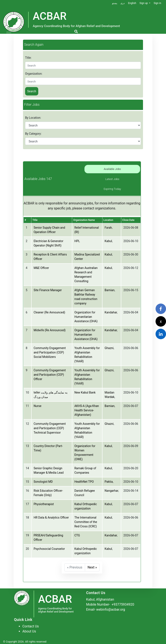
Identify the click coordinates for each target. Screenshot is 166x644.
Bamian (109, 290)
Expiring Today (112, 189)
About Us (29, 631)
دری (123, 3)
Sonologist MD (43, 482)
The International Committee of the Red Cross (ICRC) (86, 522)
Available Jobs (112, 169)
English (132, 3)
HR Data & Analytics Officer (51, 518)
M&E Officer (41, 268)
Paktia (109, 482)
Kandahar (111, 312)
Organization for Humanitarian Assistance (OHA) (86, 317)
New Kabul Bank (85, 392)
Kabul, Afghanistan (100, 599)
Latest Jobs (112, 179)
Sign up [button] (144, 3)
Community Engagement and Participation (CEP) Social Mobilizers (50, 352)
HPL (77, 241)
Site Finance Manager (48, 290)
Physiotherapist (44, 504)
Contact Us (31, 626)
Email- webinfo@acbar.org (106, 609)
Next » (92, 567)
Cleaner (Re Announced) (49, 312)
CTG (77, 535)
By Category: (33, 134)
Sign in (157, 3)
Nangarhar (111, 491)
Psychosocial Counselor (49, 549)
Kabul (108, 241)
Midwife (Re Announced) (50, 330)
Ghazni (109, 348)
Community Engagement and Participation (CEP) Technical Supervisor (50, 428)
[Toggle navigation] (9, 34)
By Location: (33, 118)
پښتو (115, 3)
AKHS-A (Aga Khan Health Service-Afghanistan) (87, 410)
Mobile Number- (110, 604)
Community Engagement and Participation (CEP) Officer (50, 375)
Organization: (34, 74)
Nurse (38, 406)
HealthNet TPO (84, 482)
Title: (28, 58)
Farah (108, 228)
